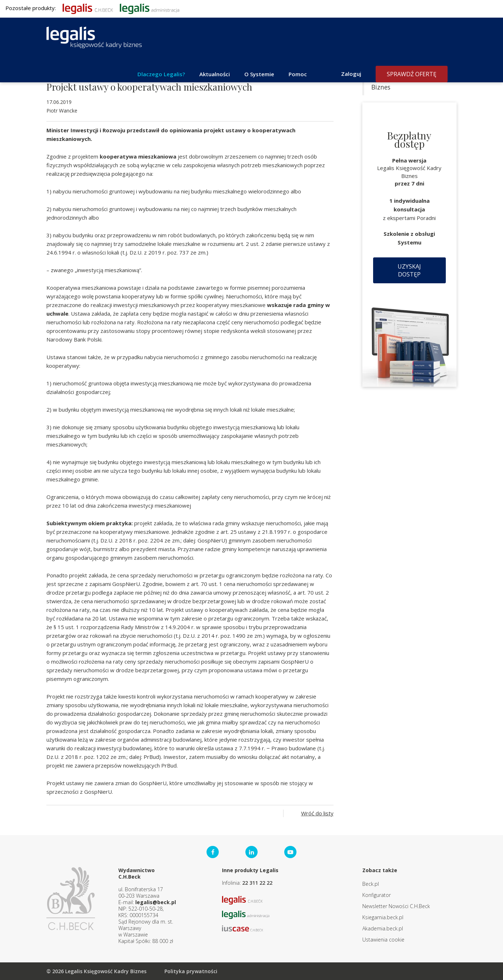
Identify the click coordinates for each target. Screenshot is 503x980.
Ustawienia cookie (383, 940)
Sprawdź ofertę (412, 74)
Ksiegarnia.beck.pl (383, 917)
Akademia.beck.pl (383, 928)
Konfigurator (377, 895)
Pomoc (298, 74)
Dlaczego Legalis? (161, 74)
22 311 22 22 (257, 883)
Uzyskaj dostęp (409, 270)
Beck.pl (371, 884)
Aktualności (215, 74)
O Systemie (259, 74)
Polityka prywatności (191, 971)
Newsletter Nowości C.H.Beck (396, 906)
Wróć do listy (317, 813)
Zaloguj (351, 74)
